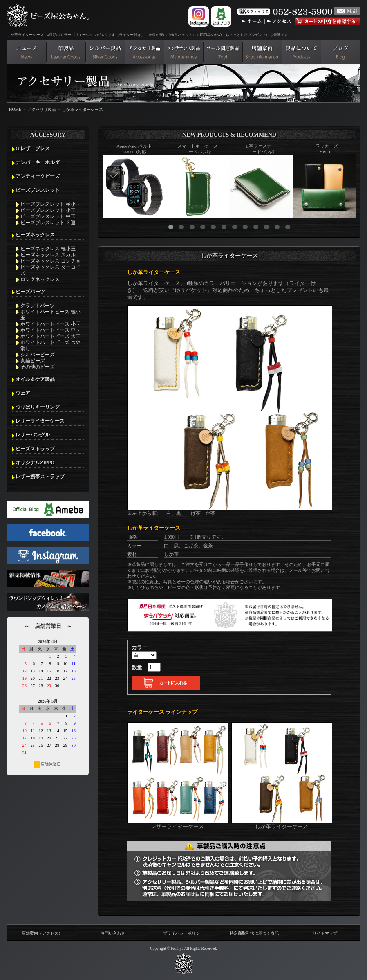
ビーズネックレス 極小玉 (48, 249)
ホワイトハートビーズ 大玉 (50, 336)
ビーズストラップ (35, 449)
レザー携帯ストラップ (40, 477)
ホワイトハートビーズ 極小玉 (50, 315)
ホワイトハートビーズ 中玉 (50, 330)
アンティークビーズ (38, 176)
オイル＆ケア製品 (35, 379)
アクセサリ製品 (42, 109)
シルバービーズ (38, 355)
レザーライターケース (40, 421)
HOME (15, 109)
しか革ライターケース (83, 109)
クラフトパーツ (38, 306)
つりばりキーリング (38, 407)
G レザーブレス (33, 148)
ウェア (23, 393)
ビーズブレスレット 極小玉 (50, 204)
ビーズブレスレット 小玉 (48, 210)
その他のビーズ (38, 367)
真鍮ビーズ (33, 361)
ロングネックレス (40, 279)
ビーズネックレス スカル (48, 255)
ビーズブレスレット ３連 (48, 223)
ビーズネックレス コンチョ (50, 261)
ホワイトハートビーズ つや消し (50, 345)
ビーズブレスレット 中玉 (48, 216)
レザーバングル (33, 435)
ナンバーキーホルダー (40, 162)
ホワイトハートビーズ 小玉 (50, 324)
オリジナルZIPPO (35, 463)
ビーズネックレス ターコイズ (50, 270)
